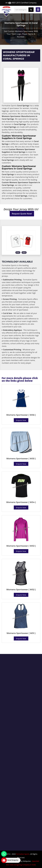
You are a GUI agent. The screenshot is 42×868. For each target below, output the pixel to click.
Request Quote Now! (22, 214)
